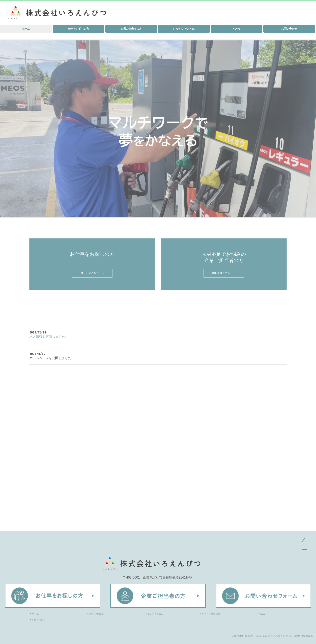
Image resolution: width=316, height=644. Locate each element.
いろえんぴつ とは (184, 29)
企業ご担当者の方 (131, 29)
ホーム (26, 29)
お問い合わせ (289, 29)
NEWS (236, 29)
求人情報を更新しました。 (49, 337)
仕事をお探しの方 (79, 29)
